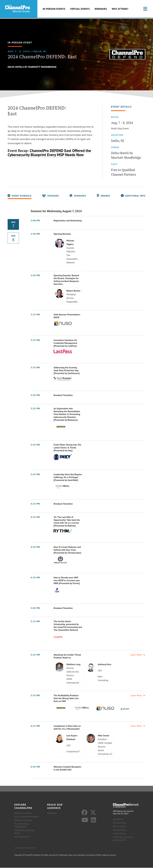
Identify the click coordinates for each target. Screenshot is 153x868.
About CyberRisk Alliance (27, 817)
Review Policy (120, 823)
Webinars (101, 9)
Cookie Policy (119, 834)
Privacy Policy (120, 830)
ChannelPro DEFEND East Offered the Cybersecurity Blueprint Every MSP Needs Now (49, 153)
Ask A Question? (22, 837)
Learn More (138, 655)
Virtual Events (80, 9)
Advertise (52, 813)
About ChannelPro (23, 813)
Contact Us (118, 819)
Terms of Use (119, 827)
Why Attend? (120, 9)
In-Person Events (54, 9)
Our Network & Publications (22, 825)
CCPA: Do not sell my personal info (123, 839)
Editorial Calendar (23, 820)
